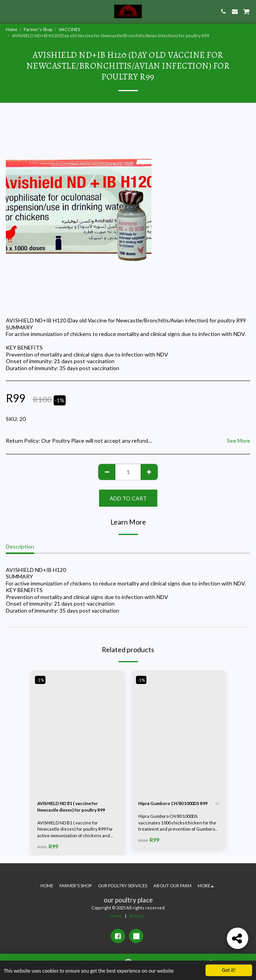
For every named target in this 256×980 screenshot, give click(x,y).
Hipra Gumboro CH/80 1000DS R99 (173, 803)
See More (239, 441)
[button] (9, 11)
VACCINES (69, 29)
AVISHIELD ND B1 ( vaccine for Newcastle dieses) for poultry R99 (71, 807)
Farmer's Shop (38, 29)
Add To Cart (128, 498)
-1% (40, 680)
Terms (116, 916)
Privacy (137, 916)
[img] (78, 732)
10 (217, 803)
